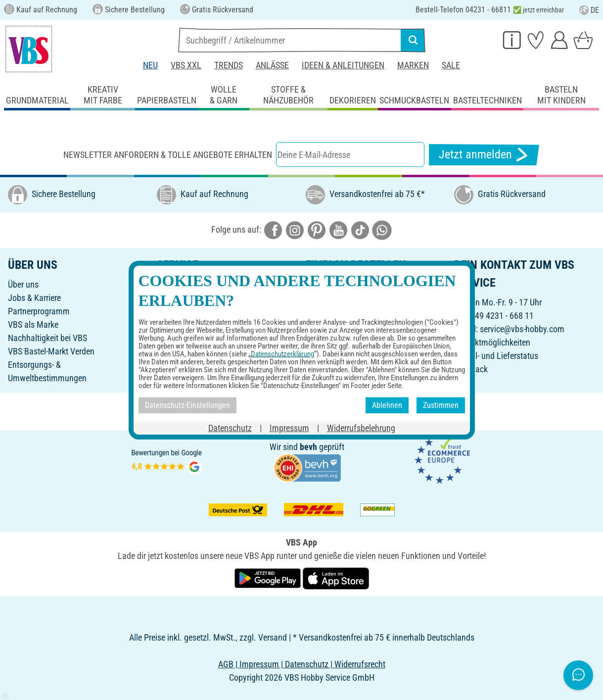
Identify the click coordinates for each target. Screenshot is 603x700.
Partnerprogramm (39, 311)
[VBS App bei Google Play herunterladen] (269, 577)
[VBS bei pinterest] (317, 229)
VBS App (321, 378)
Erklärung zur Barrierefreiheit (355, 365)
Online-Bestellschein (341, 284)
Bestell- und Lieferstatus (496, 356)
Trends (229, 65)
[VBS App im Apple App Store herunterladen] (336, 577)
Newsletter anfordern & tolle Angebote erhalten (168, 155)
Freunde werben (185, 311)
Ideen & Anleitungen (343, 65)
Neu (150, 65)
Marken (413, 65)
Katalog (170, 284)
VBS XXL (186, 65)
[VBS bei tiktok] (360, 229)
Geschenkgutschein (191, 298)
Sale (451, 65)
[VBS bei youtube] (338, 229)
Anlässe (272, 65)
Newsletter (175, 325)
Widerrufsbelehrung (340, 338)
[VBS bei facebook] (273, 229)
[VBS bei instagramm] (295, 229)
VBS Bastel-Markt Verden (51, 351)
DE (589, 10)
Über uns (23, 284)
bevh (308, 447)
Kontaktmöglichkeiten (492, 342)
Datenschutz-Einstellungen (352, 351)
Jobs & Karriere (34, 298)
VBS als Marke (33, 325)
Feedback (471, 369)
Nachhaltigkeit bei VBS (47, 338)
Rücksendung (329, 325)
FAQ (164, 351)
